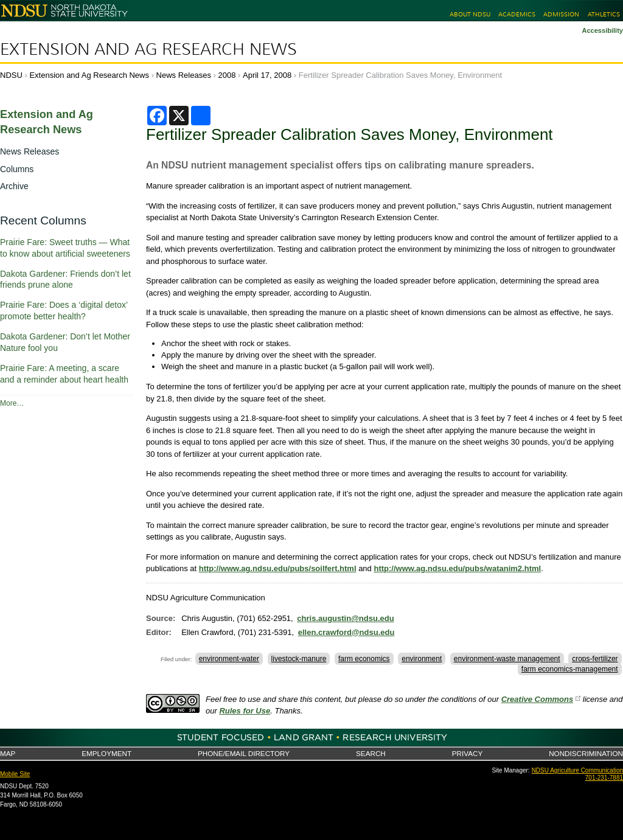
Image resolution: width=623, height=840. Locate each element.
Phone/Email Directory (244, 753)
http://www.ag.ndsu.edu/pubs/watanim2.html (457, 568)
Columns (17, 169)
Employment (106, 753)
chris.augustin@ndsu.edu (345, 618)
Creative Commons (537, 699)
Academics (517, 14)
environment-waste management (507, 659)
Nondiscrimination (586, 753)
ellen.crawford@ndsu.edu (346, 632)
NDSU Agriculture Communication (577, 770)
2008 (227, 75)
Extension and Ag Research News (148, 49)
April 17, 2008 (267, 75)
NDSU (11, 75)
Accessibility (602, 30)
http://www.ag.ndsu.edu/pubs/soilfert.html (278, 568)
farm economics (364, 659)
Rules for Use (245, 711)
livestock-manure (299, 659)
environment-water (229, 659)
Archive (14, 186)
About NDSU (470, 14)
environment (422, 659)
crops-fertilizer (595, 659)
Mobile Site (15, 774)
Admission (561, 14)
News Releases (184, 75)
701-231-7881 (604, 778)
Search (371, 753)
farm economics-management (570, 669)
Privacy (467, 753)
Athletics (604, 14)
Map (8, 753)
